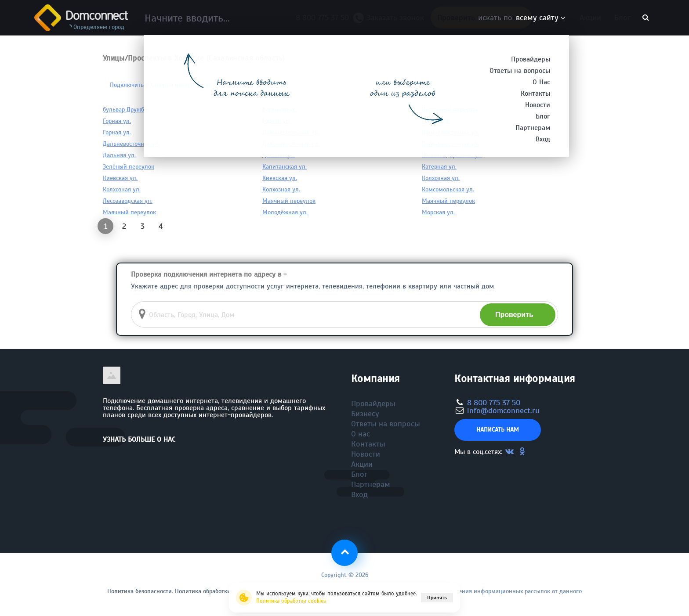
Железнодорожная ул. (452, 155)
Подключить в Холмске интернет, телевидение (174, 85)
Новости (366, 454)
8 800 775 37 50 (325, 18)
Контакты (368, 444)
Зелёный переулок (129, 167)
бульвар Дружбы (126, 110)
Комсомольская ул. (448, 189)
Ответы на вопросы (386, 424)
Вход (359, 494)
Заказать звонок (392, 20)
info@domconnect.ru (503, 411)
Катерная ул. (439, 167)
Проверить (514, 315)
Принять (437, 598)
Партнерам (371, 484)
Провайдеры (373, 403)
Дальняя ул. (119, 155)
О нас (361, 434)
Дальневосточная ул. (291, 132)
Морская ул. (438, 212)
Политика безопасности (140, 591)
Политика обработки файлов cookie (223, 591)
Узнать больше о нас (139, 439)
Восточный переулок (450, 110)
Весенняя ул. (280, 110)
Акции (590, 18)
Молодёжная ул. (285, 212)
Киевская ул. (120, 178)
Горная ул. (117, 121)
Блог (622, 18)
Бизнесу (552, 18)
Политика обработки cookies (291, 601)
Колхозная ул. (441, 178)
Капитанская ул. (285, 167)
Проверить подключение (481, 18)
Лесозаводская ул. (128, 201)
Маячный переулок (289, 201)
